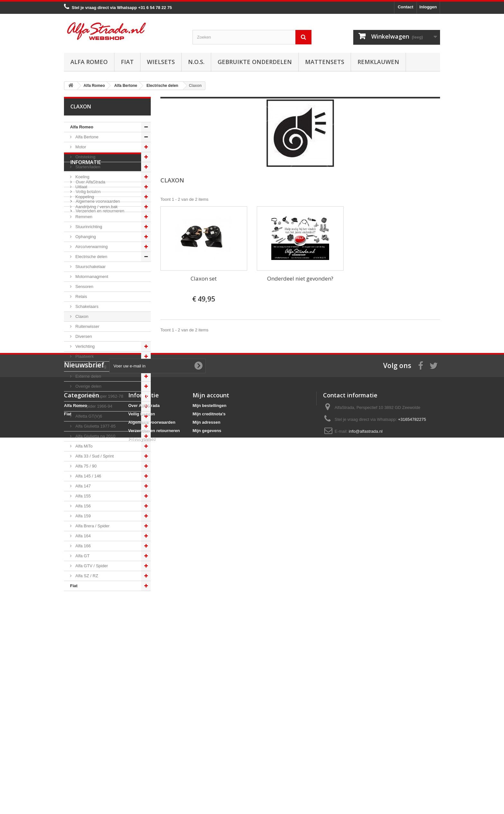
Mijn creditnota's (209, 748)
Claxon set (204, 278)
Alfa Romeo (89, 62)
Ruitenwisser (87, 326)
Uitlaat (81, 187)
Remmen (83, 217)
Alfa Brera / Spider (92, 526)
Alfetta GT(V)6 (88, 416)
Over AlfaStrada (90, 628)
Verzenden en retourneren (99, 657)
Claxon (81, 316)
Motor (80, 147)
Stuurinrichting (88, 227)
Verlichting (85, 346)
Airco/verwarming (91, 247)
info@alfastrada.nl (366, 766)
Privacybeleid (142, 773)
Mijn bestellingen (209, 740)
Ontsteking (85, 157)
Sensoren (84, 287)
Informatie (86, 610)
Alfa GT (82, 556)
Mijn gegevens (207, 765)
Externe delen (88, 376)
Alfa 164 (82, 536)
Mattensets (325, 62)
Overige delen (88, 386)
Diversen (83, 336)
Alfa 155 (82, 496)
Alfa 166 (82, 546)
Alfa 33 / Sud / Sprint (94, 456)
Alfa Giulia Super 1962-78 (99, 396)
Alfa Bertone (86, 137)
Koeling (82, 177)
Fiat (127, 62)
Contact (405, 7)
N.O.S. (196, 62)
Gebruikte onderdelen (255, 62)
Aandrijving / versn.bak (96, 207)
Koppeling (84, 197)
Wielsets (161, 62)
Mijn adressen (207, 757)
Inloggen (428, 7)
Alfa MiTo (83, 446)
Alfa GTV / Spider (91, 566)
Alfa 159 (82, 516)
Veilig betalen (88, 637)
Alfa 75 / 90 (85, 466)
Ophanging (85, 237)
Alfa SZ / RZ (86, 576)
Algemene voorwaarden (97, 647)
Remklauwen (378, 62)
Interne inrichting (90, 366)
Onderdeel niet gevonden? (300, 278)
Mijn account (211, 729)
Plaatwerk (84, 356)
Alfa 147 (82, 486)
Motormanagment (91, 277)
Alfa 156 (82, 506)
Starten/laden (87, 167)
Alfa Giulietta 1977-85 (95, 426)
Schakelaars (86, 306)
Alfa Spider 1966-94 (93, 406)
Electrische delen (91, 257)
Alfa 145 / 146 (88, 476)
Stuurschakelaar (90, 267)
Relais (81, 296)
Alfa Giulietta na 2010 (95, 436)
